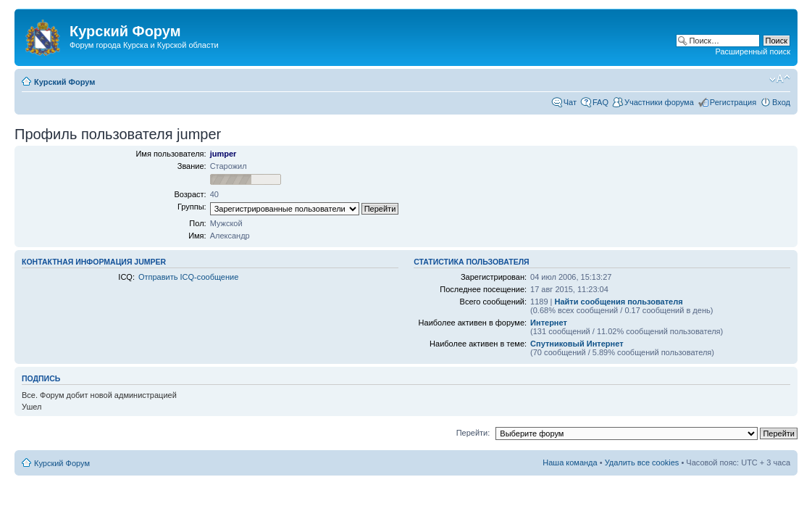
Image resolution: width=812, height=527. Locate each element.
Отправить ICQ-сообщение (188, 277)
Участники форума (659, 102)
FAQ (600, 102)
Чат (570, 102)
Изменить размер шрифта (780, 79)
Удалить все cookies (642, 462)
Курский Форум (64, 82)
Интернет (549, 323)
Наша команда (570, 462)
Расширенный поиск (753, 51)
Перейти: (473, 433)
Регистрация (733, 102)
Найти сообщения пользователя (619, 302)
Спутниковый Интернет (577, 344)
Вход (781, 102)
